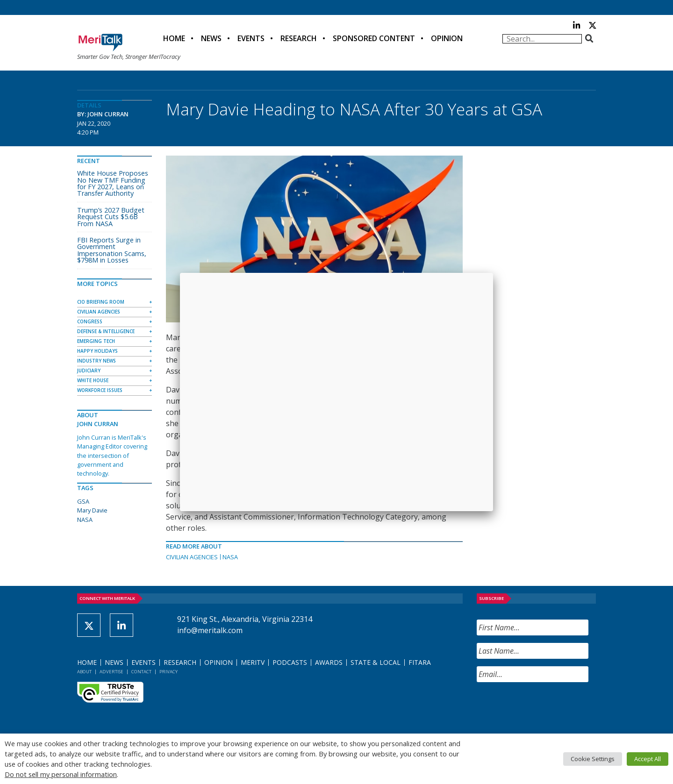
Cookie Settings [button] (593, 759)
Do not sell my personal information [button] (61, 774)
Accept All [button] (648, 759)
